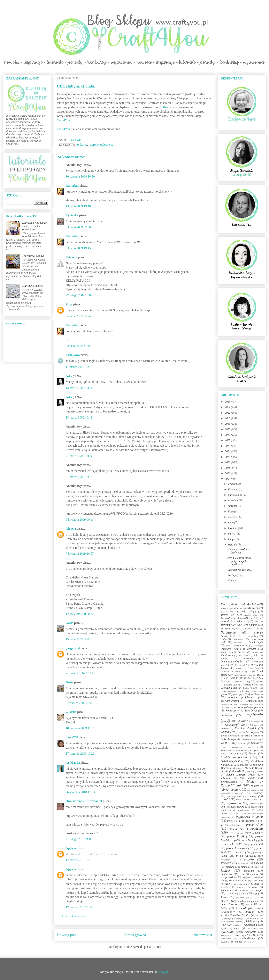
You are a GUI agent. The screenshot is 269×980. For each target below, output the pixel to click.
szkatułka (231, 893)
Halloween (243, 704)
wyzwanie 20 (226, 935)
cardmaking (253, 636)
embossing (244, 681)
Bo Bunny (226, 629)
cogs (228, 646)
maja (231, 523)
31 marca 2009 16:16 (79, 477)
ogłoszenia (107, 145)
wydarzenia (251, 925)
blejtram (225, 625)
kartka (225, 732)
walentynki (240, 918)
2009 (228, 479)
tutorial (241, 908)
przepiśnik (243, 863)
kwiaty (237, 754)
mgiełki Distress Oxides (241, 775)
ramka (244, 867)
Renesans (249, 871)
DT (231, 665)
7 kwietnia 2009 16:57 (80, 554)
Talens (224, 897)
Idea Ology (251, 711)
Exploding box (229, 688)
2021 (228, 413)
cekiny (224, 639)
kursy (223, 754)
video (247, 915)
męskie (260, 771)
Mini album (247, 778)
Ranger (225, 871)
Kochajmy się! (235, 575)
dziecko (239, 668)
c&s (240, 636)
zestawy (225, 942)
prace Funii (236, 836)
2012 (228, 462)
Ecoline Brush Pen (254, 678)
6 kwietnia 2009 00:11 (80, 520)
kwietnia (233, 528)
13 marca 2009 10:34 (79, 388)
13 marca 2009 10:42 (79, 417)
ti (251, 897)
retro (242, 874)
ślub (244, 893)
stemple (259, 890)
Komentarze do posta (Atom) (142, 947)
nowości (225, 799)
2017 (228, 435)
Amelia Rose (251, 615)
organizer (248, 813)
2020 (228, 418)
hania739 (72, 737)
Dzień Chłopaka (243, 672)
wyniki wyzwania (230, 928)
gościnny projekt (230, 701)
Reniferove (227, 874)
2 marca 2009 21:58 (78, 346)
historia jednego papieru (249, 707)
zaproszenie (226, 939)
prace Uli (238, 852)
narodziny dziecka (235, 796)
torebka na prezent (248, 901)
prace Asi (234, 833)
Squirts (224, 887)
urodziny (250, 912)
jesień (243, 721)
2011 (228, 468)
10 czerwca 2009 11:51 (80, 728)
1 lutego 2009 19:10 (78, 206)
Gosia (69, 623)
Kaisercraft (232, 725)
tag (255, 893)
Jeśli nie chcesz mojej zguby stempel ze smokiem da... (239, 561)
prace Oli (257, 844)
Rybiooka (72, 215)
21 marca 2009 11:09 (79, 456)
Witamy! (232, 581)
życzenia (248, 942)
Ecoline (234, 678)
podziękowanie (246, 821)
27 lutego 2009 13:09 (79, 295)
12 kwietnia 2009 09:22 (81, 614)
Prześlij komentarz (73, 916)
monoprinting (253, 790)
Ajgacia (71, 529)
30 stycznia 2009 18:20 (80, 176)
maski (238, 771)
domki (224, 659)
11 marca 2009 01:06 (79, 367)
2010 (228, 473)
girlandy (237, 694)
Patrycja (71, 257)
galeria (243, 691)
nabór (247, 793)
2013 (228, 457)
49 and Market (245, 604)
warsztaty (254, 918)
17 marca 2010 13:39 (79, 860)
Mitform (255, 786)
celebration (237, 639)
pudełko (230, 867)
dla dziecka (227, 655)
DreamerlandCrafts (231, 662)
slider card (242, 884)
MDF (250, 771)
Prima (224, 856)
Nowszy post (67, 935)
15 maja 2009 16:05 (78, 639)
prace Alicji (254, 825)
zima (237, 942)
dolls (256, 655)
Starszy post (203, 935)
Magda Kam (236, 761)
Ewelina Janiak (232, 685)
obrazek (258, 799)
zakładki (255, 935)
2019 (228, 424)
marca (232, 534)
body (238, 629)
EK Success (230, 681)
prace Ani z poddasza (246, 829)
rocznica (254, 874)
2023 (228, 402)
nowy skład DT (243, 800)
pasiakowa (73, 355)
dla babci (255, 652)
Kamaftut (72, 186)
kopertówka (237, 747)
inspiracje (254, 715)
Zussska (71, 712)
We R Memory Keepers (231, 922)
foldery (256, 688)
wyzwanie (251, 932)
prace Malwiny (249, 840)
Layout (253, 754)
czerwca (233, 517)
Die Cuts (242, 652)
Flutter (246, 688)
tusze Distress (229, 905)
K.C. (69, 376)
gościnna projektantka (242, 698)
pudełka (258, 863)
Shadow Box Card (238, 881)
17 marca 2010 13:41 (79, 907)
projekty (249, 859)
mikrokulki (226, 778)
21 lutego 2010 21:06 (79, 839)
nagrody (94, 145)
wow (223, 925)
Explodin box (251, 685)
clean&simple (255, 642)
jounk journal (257, 721)
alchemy (224, 612)
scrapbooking (228, 877)
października (235, 495)
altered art (227, 615)
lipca (231, 512)
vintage (260, 915)
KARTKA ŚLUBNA (33, 286)
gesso (224, 694)
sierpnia (233, 506)
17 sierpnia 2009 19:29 (80, 754)
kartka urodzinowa (253, 736)
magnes (244, 765)
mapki (238, 768)
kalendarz (254, 725)
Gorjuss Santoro (254, 694)
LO (261, 757)
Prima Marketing (246, 856)
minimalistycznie (229, 782)
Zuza (69, 304)
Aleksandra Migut (245, 612)
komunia (242, 743)
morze (238, 793)
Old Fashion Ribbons (233, 807)
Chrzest (250, 639)
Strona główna (135, 935)
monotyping (226, 793)
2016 (228, 440)
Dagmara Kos (229, 649)
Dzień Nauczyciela (243, 675)
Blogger (163, 972)
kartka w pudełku (233, 739)
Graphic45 (251, 701)
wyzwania (227, 932)
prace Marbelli (231, 844)
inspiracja (226, 715)
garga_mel (73, 648)
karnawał (225, 728)
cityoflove (238, 643)
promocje (226, 863)
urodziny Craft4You (230, 915)
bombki (248, 629)
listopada (234, 489)
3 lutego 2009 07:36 (78, 227)
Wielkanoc (251, 922)
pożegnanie (235, 825)
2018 (228, 429)
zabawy (240, 935)
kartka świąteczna (230, 736)
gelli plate (255, 691)
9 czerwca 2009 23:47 (79, 703)
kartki (224, 743)
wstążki (236, 925)
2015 (228, 446)
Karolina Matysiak (246, 728)
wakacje (228, 918)
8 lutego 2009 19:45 (78, 248)
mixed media (229, 789)
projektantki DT (229, 860)
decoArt (251, 649)
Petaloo (231, 821)
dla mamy (243, 655)
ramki (256, 867)
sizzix (227, 884)
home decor (232, 711)
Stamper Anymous (247, 887)
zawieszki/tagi (247, 938)
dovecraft (248, 659)
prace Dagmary (254, 833)
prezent (256, 852)
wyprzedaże (253, 928)
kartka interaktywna (249, 732)
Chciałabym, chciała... (240, 570)
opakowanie (244, 810)
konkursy (81, 145)
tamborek (240, 897)
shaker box (257, 881)
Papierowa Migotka (249, 817)
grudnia (233, 484)
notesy (253, 796)
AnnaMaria (246, 618)
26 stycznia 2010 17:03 (80, 792)
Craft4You (165, 107)
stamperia (226, 890)
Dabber (256, 646)
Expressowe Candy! (33, 256)
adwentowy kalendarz (231, 608)
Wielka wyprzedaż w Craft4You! (239, 551)
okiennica (254, 803)
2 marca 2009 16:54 (78, 316)
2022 (228, 407)
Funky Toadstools (228, 691)
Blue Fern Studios (247, 625)
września (233, 500)
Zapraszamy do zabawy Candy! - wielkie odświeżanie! (35, 226)
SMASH (255, 884)
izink (234, 721)
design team (227, 652)
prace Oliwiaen (237, 848)
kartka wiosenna (252, 739)
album (251, 608)
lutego (232, 539)
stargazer (244, 890)
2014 (228, 451)
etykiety (259, 681)
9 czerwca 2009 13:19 (79, 673)
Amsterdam (227, 618)
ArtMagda (73, 763)
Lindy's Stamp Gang (235, 757)
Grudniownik (226, 704)
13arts (224, 604)
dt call (242, 665)
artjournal (242, 622)
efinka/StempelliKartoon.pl (84, 801)
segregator (247, 877)
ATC (256, 622)
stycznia (233, 545)
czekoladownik (241, 646)
